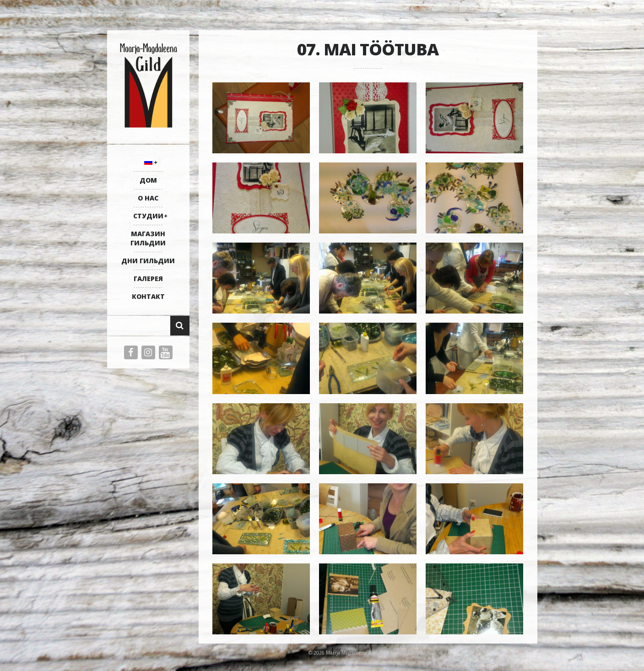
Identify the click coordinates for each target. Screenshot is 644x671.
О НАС (148, 198)
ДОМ (148, 180)
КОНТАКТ (148, 296)
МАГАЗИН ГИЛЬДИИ (148, 238)
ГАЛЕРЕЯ (148, 279)
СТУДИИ (148, 216)
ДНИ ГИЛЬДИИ (148, 261)
